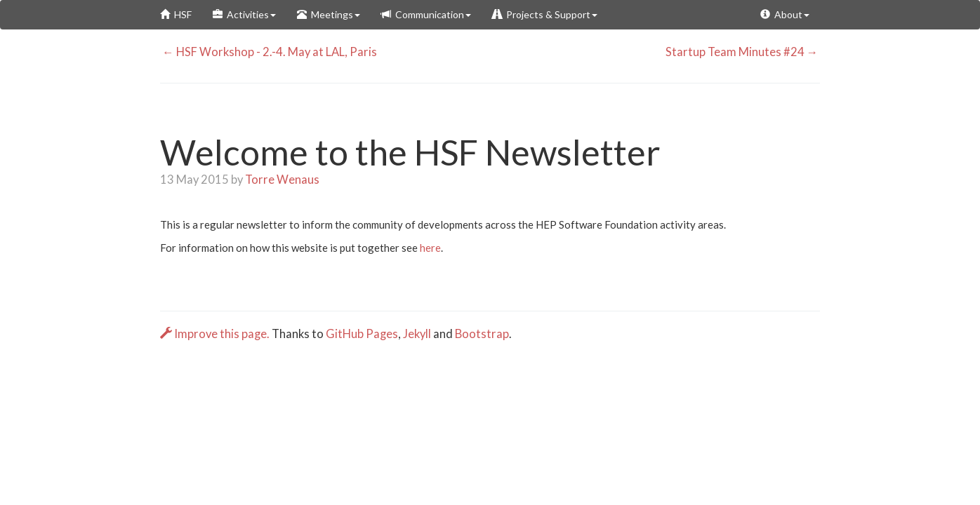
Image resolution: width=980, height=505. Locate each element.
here (430, 248)
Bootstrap (482, 334)
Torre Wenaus (282, 180)
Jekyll (417, 334)
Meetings (329, 14)
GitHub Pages (362, 334)
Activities (244, 14)
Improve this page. (216, 334)
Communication (426, 14)
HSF (176, 14)
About (785, 14)
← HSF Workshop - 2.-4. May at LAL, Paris (269, 52)
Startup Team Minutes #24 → (743, 52)
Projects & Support (545, 14)
